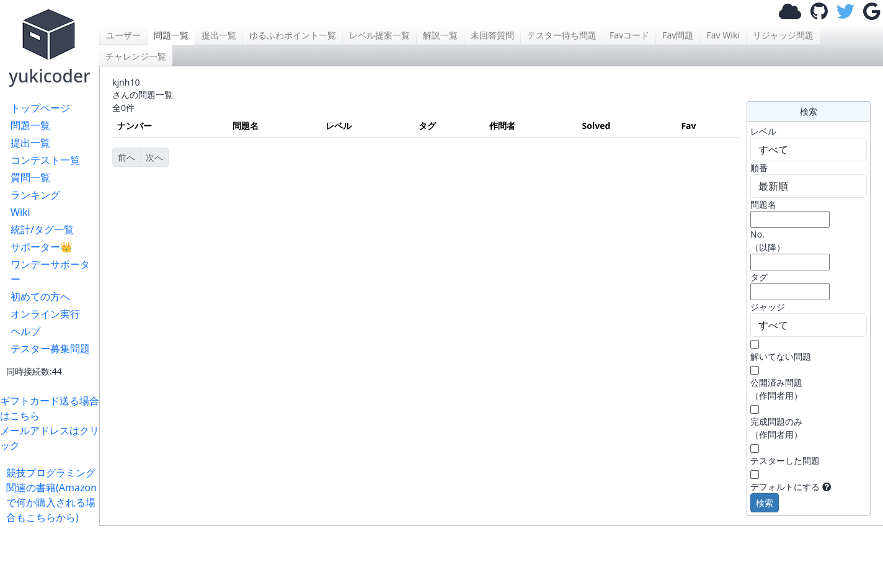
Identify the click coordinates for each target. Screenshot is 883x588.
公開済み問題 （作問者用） (776, 389)
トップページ (40, 108)
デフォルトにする (785, 487)
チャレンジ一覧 (136, 56)
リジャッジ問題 (783, 35)
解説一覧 (440, 35)
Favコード (629, 35)
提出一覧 (30, 143)
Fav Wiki (723, 35)
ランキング (35, 195)
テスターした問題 (785, 461)
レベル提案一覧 (379, 35)
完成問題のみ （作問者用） (776, 428)
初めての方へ (40, 296)
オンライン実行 (45, 314)
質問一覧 (30, 177)
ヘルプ (25, 331)
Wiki (20, 212)
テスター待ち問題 (562, 35)
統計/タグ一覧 (42, 229)
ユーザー (123, 35)
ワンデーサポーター (50, 272)
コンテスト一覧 (45, 160)
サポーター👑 (42, 247)
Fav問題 (678, 35)
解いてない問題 (781, 356)
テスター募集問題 (50, 349)
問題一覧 (30, 125)
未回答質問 (492, 35)
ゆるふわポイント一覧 (293, 35)
